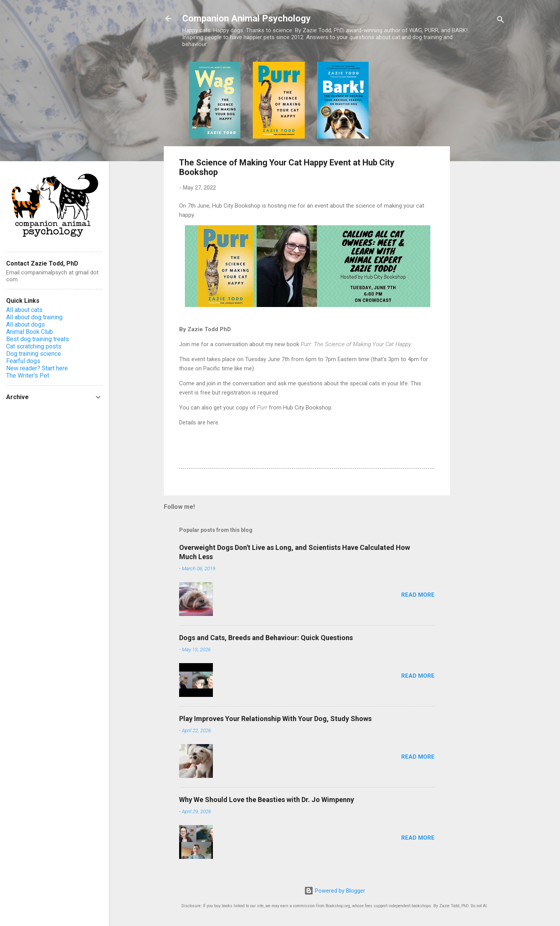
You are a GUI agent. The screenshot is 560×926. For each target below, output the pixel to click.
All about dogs (26, 324)
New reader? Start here (37, 368)
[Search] (501, 21)
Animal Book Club (30, 332)
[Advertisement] (481, 177)
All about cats (24, 310)
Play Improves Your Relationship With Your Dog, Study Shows (275, 719)
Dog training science (34, 354)
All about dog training (34, 317)
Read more (418, 595)
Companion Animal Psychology (246, 18)
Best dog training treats (38, 339)
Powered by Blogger (335, 891)
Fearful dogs (23, 361)
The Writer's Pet (28, 376)
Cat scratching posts (34, 346)
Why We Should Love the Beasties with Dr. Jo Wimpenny (267, 800)
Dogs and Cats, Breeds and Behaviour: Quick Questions (266, 638)
